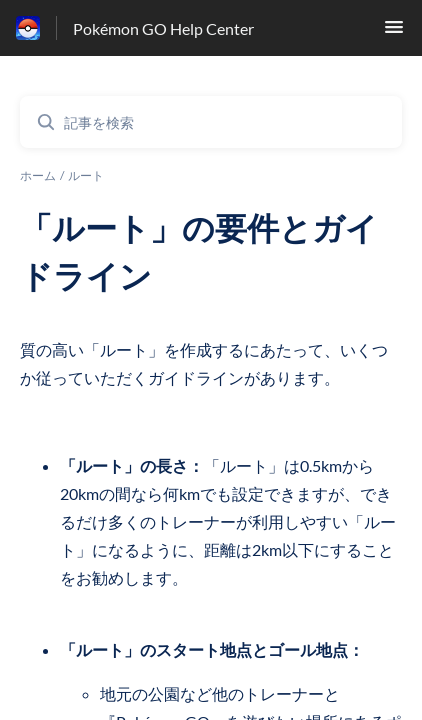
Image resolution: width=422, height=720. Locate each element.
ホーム (38, 175)
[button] (394, 32)
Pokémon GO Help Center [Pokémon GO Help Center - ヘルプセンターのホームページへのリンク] (163, 28)
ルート (86, 175)
